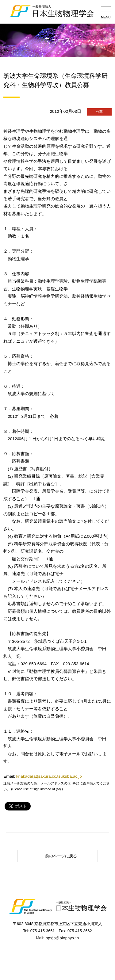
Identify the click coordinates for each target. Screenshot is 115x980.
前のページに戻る (48, 856)
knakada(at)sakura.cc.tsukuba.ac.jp (49, 776)
